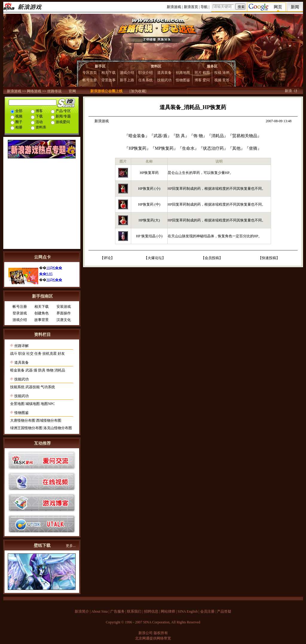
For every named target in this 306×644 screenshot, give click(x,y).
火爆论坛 (155, 258)
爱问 (206, 80)
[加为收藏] (138, 91)
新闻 (295, 7)
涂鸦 (226, 73)
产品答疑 (224, 611)
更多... (71, 546)
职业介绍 (146, 73)
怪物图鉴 (183, 80)
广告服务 (117, 611)
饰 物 (198, 136)
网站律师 (168, 611)
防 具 (180, 136)
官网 (72, 91)
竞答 (226, 80)
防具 (42, 370)
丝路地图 (183, 73)
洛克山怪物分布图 (58, 428)
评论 (107, 258)
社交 (30, 354)
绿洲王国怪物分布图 (26, 428)
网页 (278, 7)
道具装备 (164, 73)
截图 (206, 73)
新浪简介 (82, 611)
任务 (38, 354)
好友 (61, 354)
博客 (198, 80)
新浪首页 (191, 7)
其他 (236, 148)
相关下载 (108, 73)
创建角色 (42, 313)
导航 (204, 7)
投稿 (218, 73)
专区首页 (90, 73)
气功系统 (48, 387)
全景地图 (17, 404)
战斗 (14, 354)
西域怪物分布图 (49, 420)
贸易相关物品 (245, 136)
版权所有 (161, 633)
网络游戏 (34, 91)
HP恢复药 (137, 148)
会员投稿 (212, 258)
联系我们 (134, 611)
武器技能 (33, 387)
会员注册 (207, 611)
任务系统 (146, 80)
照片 (198, 73)
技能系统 (17, 387)
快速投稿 (269, 258)
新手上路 (127, 80)
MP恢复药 (164, 148)
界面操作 (64, 313)
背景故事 (108, 80)
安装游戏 (64, 307)
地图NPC (48, 404)
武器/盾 (31, 370)
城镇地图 (33, 404)
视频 (218, 80)
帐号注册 (90, 80)
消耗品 (60, 370)
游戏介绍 (127, 73)
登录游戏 (20, 313)
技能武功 (164, 80)
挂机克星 (50, 354)
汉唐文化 (64, 320)
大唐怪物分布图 (23, 420)
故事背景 (42, 320)
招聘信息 (151, 611)
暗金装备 (17, 370)
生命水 (188, 148)
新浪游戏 (174, 7)
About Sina (100, 611)
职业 (22, 354)
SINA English (188, 611)
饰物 (50, 370)
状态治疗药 (213, 148)
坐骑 (253, 148)
